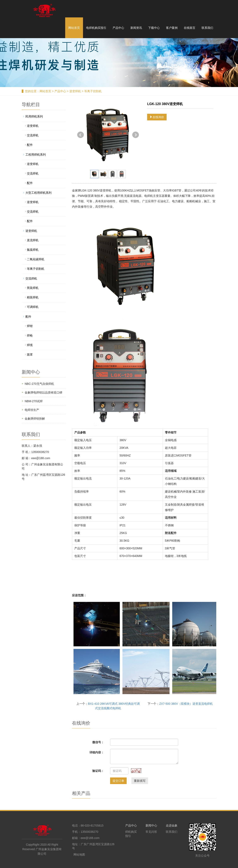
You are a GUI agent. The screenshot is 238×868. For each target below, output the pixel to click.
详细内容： (97, 752)
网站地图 (79, 855)
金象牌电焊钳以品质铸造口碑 (43, 392)
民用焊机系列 (34, 116)
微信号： (98, 742)
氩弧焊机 (33, 250)
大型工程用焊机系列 (38, 193)
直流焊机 (33, 240)
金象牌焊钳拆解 (35, 419)
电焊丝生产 (32, 410)
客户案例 (172, 28)
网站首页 (74, 28)
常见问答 (151, 832)
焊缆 (30, 345)
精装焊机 (33, 297)
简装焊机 (33, 288)
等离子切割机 (93, 91)
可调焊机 (33, 307)
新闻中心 (151, 826)
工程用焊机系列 (36, 155)
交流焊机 (33, 135)
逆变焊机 (75, 91)
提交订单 (118, 781)
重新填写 (140, 781)
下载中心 (154, 28)
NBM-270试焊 (34, 401)
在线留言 (190, 28)
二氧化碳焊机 (36, 259)
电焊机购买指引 (96, 28)
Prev (81, 135)
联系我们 (207, 28)
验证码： (98, 771)
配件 (30, 145)
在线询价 (157, 117)
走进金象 (172, 826)
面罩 (30, 355)
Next (136, 135)
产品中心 (118, 28)
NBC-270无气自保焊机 (39, 384)
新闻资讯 (136, 28)
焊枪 (30, 335)
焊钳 (30, 326)
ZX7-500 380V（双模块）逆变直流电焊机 (186, 704)
